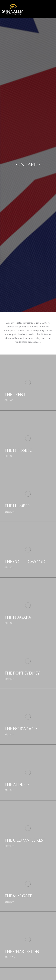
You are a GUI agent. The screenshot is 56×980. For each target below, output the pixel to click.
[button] (51, 9)
